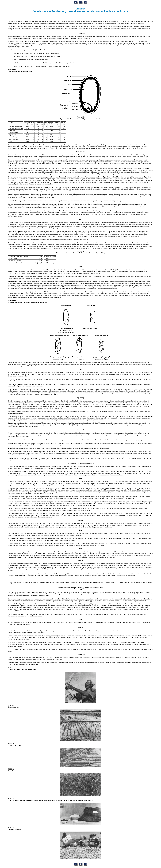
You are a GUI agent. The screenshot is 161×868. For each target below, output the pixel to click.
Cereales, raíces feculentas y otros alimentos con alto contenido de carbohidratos (81, 11)
